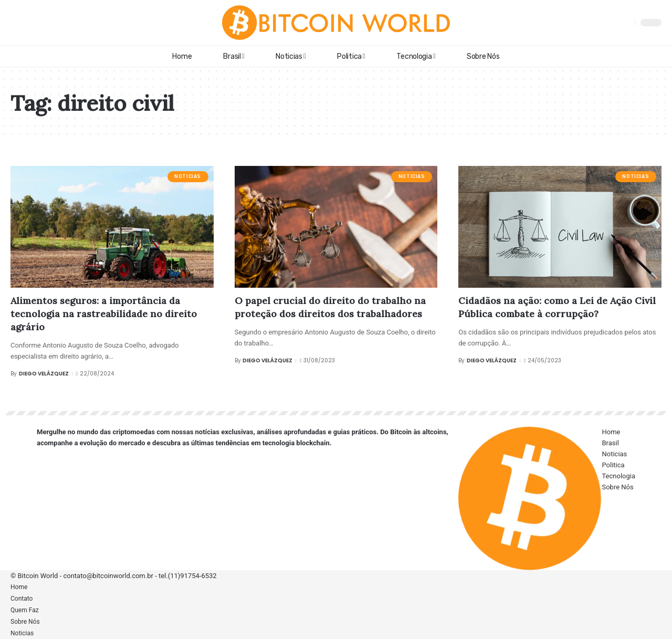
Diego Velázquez (44, 374)
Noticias (188, 176)
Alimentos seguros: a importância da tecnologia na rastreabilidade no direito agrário (104, 314)
